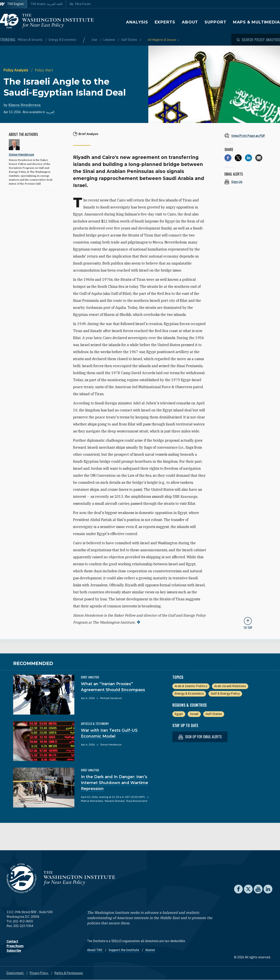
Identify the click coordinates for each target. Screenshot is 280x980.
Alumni (150, 950)
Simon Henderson (24, 105)
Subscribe (14, 951)
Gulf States (129, 40)
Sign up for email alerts (200, 737)
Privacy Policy (39, 973)
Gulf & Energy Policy (225, 694)
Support (215, 22)
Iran (95, 40)
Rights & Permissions (69, 973)
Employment (15, 973)
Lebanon (110, 40)
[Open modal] (258, 40)
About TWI (95, 950)
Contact (12, 941)
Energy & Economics (63, 40)
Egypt (179, 714)
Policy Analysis (16, 70)
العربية (50, 112)
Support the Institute (124, 950)
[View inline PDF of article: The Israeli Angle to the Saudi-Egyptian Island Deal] (248, 136)
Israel (194, 714)
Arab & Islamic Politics (191, 686)
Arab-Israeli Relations (230, 686)
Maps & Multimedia (256, 22)
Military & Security (31, 40)
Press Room (15, 946)
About (190, 22)
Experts (165, 22)
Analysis (137, 22)
